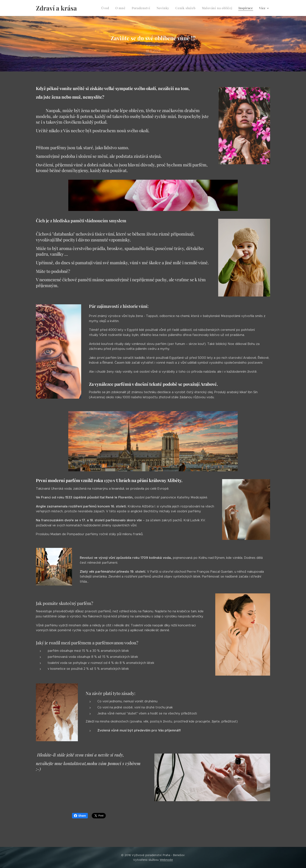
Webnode (166, 860)
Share (80, 816)
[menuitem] (112, 8)
